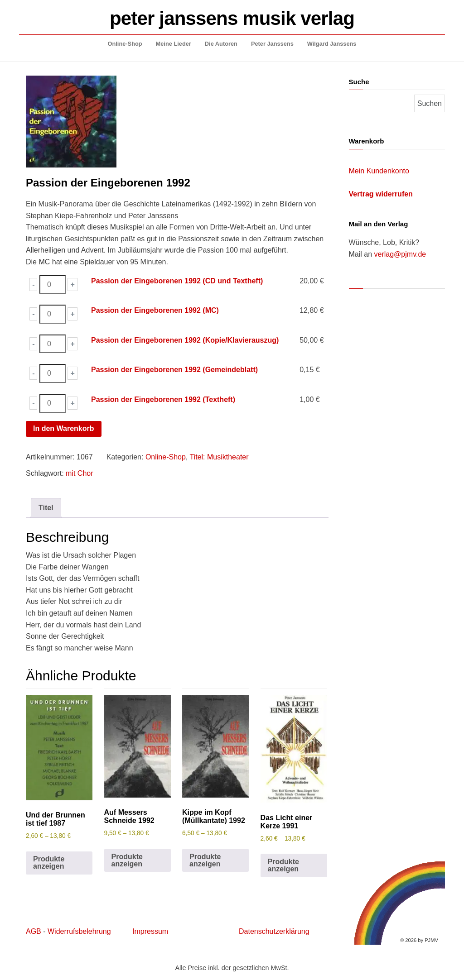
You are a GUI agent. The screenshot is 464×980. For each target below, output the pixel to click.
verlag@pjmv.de (400, 254)
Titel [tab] (46, 508)
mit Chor (79, 473)
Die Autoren (221, 44)
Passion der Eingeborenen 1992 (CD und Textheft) (177, 281)
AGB (34, 931)
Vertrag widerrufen (381, 194)
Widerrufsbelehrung (79, 931)
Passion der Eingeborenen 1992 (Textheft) (163, 399)
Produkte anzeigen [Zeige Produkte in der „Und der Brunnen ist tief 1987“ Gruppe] (49, 863)
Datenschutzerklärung (274, 931)
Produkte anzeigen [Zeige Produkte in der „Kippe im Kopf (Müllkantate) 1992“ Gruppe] (205, 860)
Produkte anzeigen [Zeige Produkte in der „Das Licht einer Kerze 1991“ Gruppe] (283, 865)
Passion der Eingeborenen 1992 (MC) (155, 310)
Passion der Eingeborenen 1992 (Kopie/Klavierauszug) (185, 340)
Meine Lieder (174, 44)
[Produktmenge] (53, 285)
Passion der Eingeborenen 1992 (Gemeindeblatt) (174, 370)
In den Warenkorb (64, 428)
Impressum (150, 931)
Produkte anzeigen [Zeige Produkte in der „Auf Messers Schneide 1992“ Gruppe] (127, 860)
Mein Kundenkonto (379, 171)
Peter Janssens (272, 44)
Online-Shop (125, 44)
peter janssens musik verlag (232, 18)
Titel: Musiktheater (219, 457)
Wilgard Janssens (332, 44)
